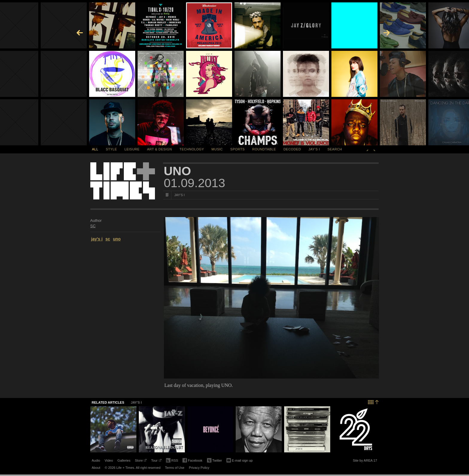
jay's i (97, 239)
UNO (178, 171)
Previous (367, 149)
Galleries (124, 460)
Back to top (373, 401)
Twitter (214, 461)
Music (217, 149)
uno (117, 239)
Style (111, 149)
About (96, 468)
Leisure (132, 149)
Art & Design (160, 149)
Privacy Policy (199, 468)
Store (141, 461)
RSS (172, 460)
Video (109, 460)
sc (108, 239)
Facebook (192, 461)
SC (93, 226)
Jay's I (314, 149)
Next (374, 149)
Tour (156, 461)
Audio (96, 460)
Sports (237, 149)
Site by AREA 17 (365, 461)
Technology (192, 149)
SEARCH (335, 149)
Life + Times (123, 181)
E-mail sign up (240, 460)
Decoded (292, 149)
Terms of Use (175, 468)
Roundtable (264, 149)
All (95, 149)
